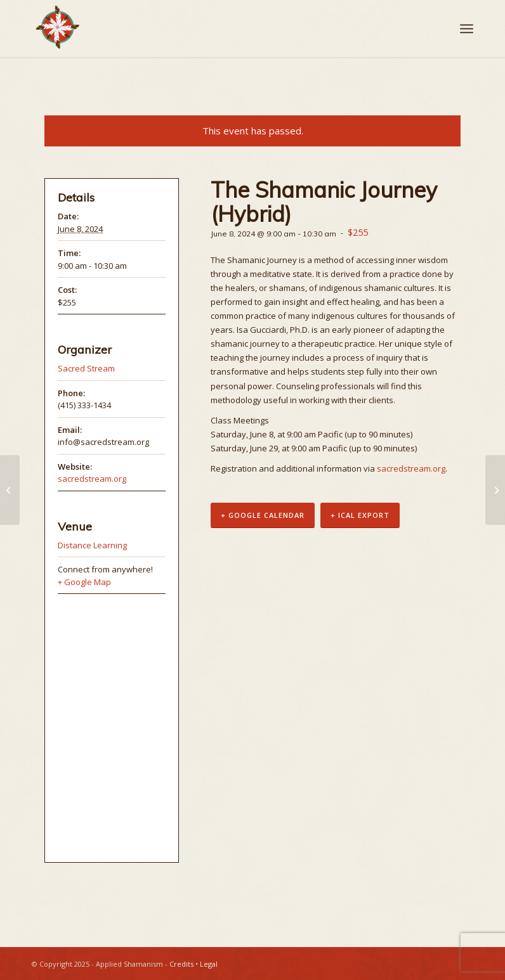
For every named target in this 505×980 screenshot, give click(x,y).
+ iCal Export (360, 516)
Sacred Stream (86, 368)
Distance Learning (92, 545)
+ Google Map (84, 582)
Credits (181, 964)
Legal (209, 964)
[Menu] (467, 29)
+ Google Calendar (263, 516)
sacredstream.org (411, 468)
